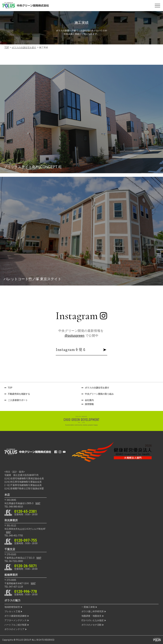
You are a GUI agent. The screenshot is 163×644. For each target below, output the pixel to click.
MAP (38, 503)
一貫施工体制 (88, 607)
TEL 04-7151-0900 (14, 561)
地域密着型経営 (12, 607)
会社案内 (89, 400)
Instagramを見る (81, 350)
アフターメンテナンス (16, 620)
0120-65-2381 (26, 511)
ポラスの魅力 (12, 600)
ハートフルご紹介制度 (16, 625)
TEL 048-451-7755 (14, 536)
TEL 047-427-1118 (14, 587)
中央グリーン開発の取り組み (99, 394)
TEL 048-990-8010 (14, 507)
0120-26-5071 (26, 566)
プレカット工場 (12, 612)
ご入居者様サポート (18, 400)
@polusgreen (75, 336)
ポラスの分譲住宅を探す (97, 388)
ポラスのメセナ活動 (91, 625)
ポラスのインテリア (14, 629)
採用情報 (89, 404)
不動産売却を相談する (19, 394)
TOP (10, 388)
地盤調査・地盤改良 (91, 616)
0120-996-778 (26, 592)
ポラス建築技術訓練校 (16, 616)
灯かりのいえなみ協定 (93, 620)
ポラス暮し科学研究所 (93, 612)
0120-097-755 (26, 540)
